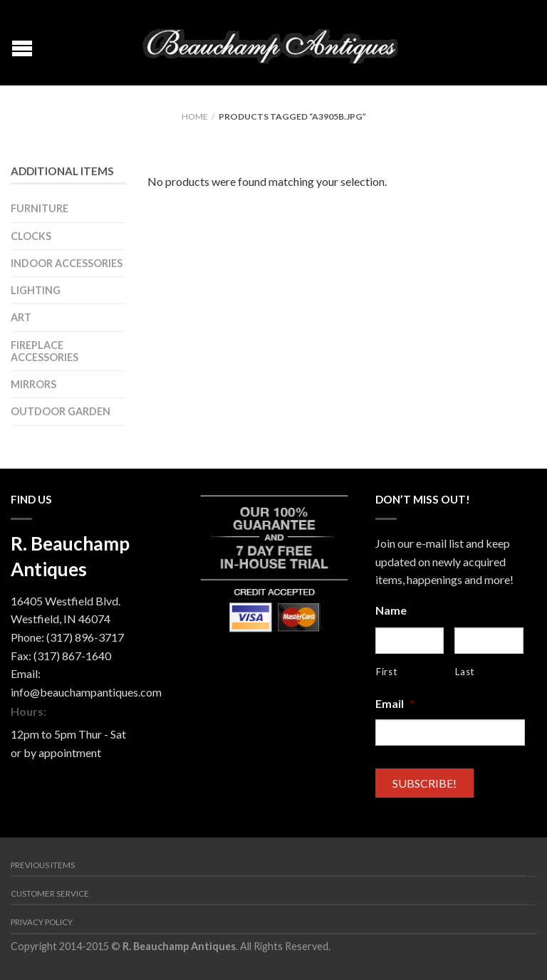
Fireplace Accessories (45, 351)
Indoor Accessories (67, 263)
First (386, 672)
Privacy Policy (42, 922)
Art (21, 317)
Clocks (31, 236)
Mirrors (33, 384)
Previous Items (43, 865)
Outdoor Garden (61, 411)
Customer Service (50, 893)
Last (465, 672)
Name (391, 610)
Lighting (36, 290)
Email (395, 703)
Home (195, 116)
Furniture (40, 208)
